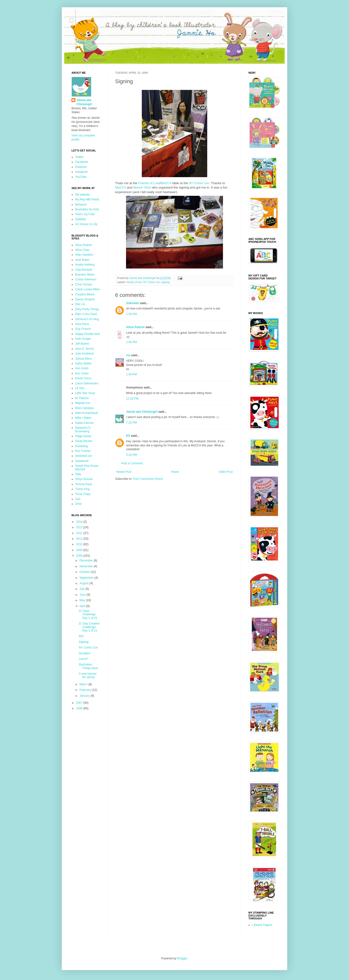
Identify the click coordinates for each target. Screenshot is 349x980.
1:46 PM (131, 342)
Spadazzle (82, 461)
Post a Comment (132, 463)
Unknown (133, 303)
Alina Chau (82, 250)
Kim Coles (82, 373)
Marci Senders (84, 408)
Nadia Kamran (84, 423)
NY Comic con (199, 183)
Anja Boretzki (84, 270)
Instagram (82, 172)
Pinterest (81, 167)
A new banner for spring (88, 675)
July (83, 589)
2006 (80, 708)
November (87, 566)
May (83, 600)
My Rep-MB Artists (87, 199)
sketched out (83, 456)
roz (128, 355)
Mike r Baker (83, 418)
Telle (78, 474)
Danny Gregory (85, 299)
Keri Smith (82, 368)
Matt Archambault (86, 413)
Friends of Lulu (149, 183)
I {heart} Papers (262, 925)
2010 (80, 544)
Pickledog (81, 446)
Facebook (82, 162)
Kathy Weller (83, 364)
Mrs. (82, 636)
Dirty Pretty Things (87, 309)
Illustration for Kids (87, 209)
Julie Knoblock (84, 354)
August (84, 583)
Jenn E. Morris (84, 349)
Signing (84, 642)
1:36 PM (131, 314)
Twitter (79, 157)
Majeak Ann (83, 403)
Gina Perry (82, 324)
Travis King (82, 489)
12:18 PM (132, 399)
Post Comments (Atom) (148, 479)
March (84, 684)
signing (166, 282)
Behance (81, 205)
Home (175, 472)
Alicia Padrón (135, 327)
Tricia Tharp (83, 494)
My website (82, 195)
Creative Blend (85, 294)
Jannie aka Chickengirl (142, 412)
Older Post (226, 472)
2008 (80, 556)
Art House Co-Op (86, 224)
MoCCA (166, 183)
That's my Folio (85, 214)
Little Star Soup (85, 393)
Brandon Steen (85, 275)
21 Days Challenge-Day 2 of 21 (88, 614)
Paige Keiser (83, 436)
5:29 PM (131, 455)
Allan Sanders (84, 255)
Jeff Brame (82, 344)
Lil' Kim (80, 388)
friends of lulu (134, 282)
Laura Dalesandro (87, 383)
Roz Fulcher (83, 451)
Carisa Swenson (86, 279)
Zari (78, 499)
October (85, 572)
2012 (80, 533)
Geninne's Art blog (87, 319)
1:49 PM (131, 374)
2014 (80, 522)
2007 (80, 703)
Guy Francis (83, 329)
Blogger (182, 958)
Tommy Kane (84, 484)
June (83, 595)
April (83, 606)
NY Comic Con (88, 648)
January (85, 696)
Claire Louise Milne (87, 289)
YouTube (81, 177)
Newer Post (124, 472)
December (87, 561)
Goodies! (85, 653)
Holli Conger (83, 339)
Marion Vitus (142, 187)
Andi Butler (82, 260)
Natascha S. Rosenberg (83, 429)
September (87, 578)
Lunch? (83, 659)
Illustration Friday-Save (88, 666)
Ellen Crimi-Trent (86, 314)
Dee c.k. (80, 304)
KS (128, 436)
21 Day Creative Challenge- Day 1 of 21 (89, 627)
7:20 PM (131, 423)
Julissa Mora (83, 359)
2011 (80, 539)
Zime (78, 504)
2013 (80, 527)
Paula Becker (84, 441)
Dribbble (81, 219)
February (86, 690)
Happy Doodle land (87, 334)
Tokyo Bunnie (84, 479)
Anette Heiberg (85, 265)
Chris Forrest (83, 285)
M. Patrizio (82, 398)
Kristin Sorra (83, 378)
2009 (80, 550)
